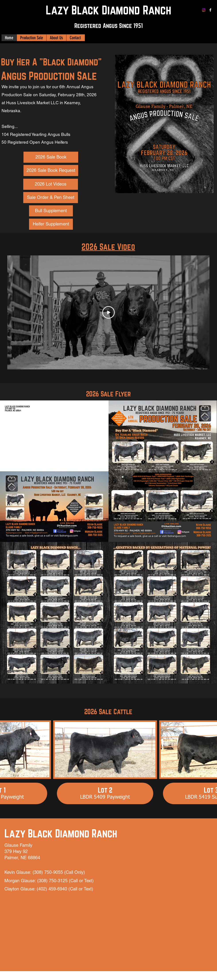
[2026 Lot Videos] (51, 184)
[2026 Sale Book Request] (51, 171)
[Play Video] (108, 312)
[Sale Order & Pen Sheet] (51, 198)
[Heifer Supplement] (51, 224)
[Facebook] (210, 10)
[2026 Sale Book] (51, 157)
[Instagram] (204, 10)
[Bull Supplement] (51, 211)
